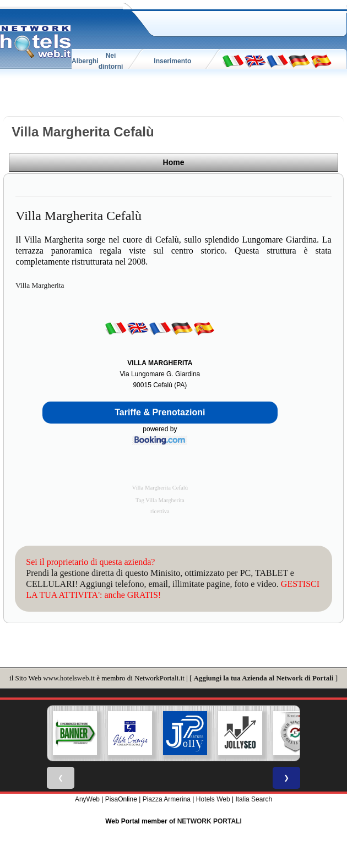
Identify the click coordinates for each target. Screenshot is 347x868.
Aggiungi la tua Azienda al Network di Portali (264, 677)
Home (305, 164)
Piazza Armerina (167, 798)
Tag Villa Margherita (160, 499)
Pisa (112, 798)
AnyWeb (87, 798)
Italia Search (254, 798)
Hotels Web (213, 798)
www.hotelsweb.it (69, 677)
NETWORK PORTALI (210, 820)
